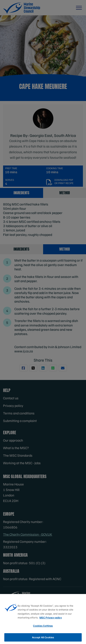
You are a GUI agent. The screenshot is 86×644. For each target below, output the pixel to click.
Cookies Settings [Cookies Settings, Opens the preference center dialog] (43, 632)
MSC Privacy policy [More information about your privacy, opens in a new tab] (51, 624)
